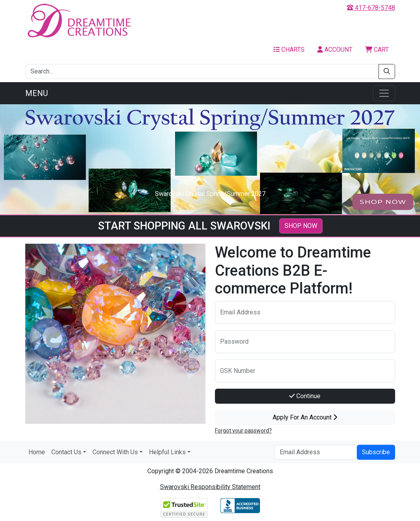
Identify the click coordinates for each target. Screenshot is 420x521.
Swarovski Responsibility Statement (210, 487)
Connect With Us (115, 452)
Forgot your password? (243, 431)
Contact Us (66, 452)
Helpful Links (167, 452)
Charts (289, 50)
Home (37, 452)
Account (335, 50)
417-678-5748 (371, 8)
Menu (37, 93)
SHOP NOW (301, 226)
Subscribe (376, 452)
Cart (377, 50)
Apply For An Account (305, 417)
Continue (305, 396)
